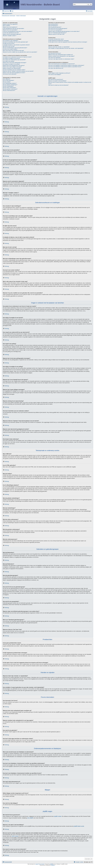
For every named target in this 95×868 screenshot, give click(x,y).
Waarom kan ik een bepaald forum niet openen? (14, 65)
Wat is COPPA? (6, 26)
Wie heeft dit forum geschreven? (56, 79)
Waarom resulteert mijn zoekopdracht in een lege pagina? (61, 56)
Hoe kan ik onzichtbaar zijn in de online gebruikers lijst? (15, 42)
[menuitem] (12, 11)
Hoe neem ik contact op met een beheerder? (59, 85)
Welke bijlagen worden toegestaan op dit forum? (59, 73)
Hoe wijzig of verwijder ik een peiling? (11, 64)
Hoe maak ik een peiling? (9, 61)
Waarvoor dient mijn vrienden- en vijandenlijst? (59, 47)
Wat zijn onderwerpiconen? (9, 90)
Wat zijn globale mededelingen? (10, 85)
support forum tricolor (40, 864)
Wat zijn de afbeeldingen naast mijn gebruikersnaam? (15, 48)
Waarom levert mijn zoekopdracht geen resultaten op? (61, 55)
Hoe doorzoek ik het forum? (55, 53)
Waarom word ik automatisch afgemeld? (12, 34)
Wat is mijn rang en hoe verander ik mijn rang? (13, 51)
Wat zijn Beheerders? (53, 24)
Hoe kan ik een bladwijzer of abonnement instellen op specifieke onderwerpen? (66, 65)
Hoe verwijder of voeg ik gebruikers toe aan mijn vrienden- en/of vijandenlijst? (66, 48)
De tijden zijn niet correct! (9, 43)
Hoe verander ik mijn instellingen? (11, 41)
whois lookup (15, 836)
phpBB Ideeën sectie (79, 826)
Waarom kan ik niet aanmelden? (10, 30)
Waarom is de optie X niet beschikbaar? (57, 81)
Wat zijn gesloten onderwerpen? (10, 89)
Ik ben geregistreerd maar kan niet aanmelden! (13, 28)
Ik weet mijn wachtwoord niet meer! (11, 33)
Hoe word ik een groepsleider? (55, 30)
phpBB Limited (58, 816)
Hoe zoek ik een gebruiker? (55, 57)
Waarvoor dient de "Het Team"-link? (56, 34)
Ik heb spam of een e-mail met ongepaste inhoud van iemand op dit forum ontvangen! (68, 42)
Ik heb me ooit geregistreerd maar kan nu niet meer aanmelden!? (18, 31)
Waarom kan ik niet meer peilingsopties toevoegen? (15, 63)
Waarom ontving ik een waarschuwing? (12, 68)
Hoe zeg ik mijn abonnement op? (56, 68)
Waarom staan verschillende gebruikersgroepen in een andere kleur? (64, 31)
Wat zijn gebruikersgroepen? (55, 27)
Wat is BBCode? (7, 79)
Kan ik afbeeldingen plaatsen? (10, 83)
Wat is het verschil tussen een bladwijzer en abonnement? (62, 64)
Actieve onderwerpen (21, 16)
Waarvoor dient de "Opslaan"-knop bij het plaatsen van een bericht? (18, 71)
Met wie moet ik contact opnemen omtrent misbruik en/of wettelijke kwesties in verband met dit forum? (70, 83)
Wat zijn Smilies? (7, 82)
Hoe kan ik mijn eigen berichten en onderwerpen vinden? (61, 59)
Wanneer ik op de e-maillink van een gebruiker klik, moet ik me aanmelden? (20, 52)
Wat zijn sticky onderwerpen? (10, 88)
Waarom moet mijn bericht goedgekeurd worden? (14, 73)
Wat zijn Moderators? (53, 26)
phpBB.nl (53, 865)
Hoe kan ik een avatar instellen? (10, 49)
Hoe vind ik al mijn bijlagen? (55, 75)
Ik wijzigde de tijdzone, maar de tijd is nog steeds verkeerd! (16, 45)
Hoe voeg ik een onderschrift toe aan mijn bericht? (14, 60)
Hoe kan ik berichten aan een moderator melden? (14, 70)
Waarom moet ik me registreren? (10, 24)
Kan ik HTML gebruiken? (8, 80)
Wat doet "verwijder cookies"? (10, 36)
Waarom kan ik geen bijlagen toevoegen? (12, 67)
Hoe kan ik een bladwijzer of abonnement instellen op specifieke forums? (65, 67)
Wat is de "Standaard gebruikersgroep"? (58, 33)
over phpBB (30, 818)
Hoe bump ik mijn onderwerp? (10, 74)
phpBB (51, 864)
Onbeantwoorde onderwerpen (9, 16)
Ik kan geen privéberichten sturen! (56, 39)
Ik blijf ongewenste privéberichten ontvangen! (59, 41)
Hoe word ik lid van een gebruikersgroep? (58, 28)
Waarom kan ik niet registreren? (10, 27)
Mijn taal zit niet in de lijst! (9, 46)
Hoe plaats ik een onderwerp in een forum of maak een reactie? (17, 57)
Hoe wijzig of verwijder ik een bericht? (11, 58)
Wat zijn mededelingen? (8, 86)
